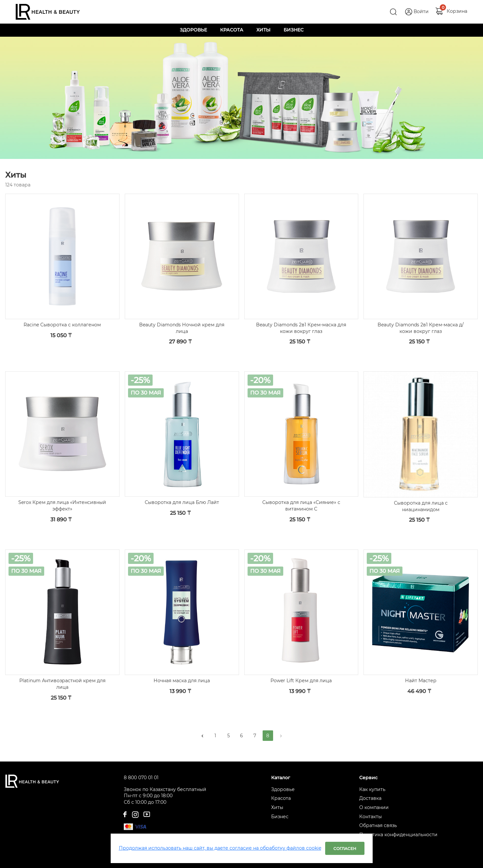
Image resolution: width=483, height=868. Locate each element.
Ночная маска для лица (182, 681)
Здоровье (283, 789)
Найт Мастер (421, 681)
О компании (374, 807)
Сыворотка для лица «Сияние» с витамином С (301, 506)
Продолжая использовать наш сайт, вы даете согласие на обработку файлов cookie (220, 848)
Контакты (371, 817)
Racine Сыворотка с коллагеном (62, 325)
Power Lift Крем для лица (301, 681)
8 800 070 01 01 (141, 778)
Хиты (277, 807)
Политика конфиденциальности (398, 835)
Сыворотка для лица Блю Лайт (182, 502)
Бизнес (280, 817)
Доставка (370, 798)
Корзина (457, 11)
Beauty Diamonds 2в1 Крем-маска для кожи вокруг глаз (301, 328)
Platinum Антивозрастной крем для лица (62, 684)
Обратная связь (378, 825)
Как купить (372, 789)
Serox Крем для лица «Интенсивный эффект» (62, 506)
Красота (281, 798)
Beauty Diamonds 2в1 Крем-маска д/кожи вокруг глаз (421, 328)
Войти (421, 11)
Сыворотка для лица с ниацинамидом (421, 506)
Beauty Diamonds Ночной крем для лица (182, 328)
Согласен (345, 849)
